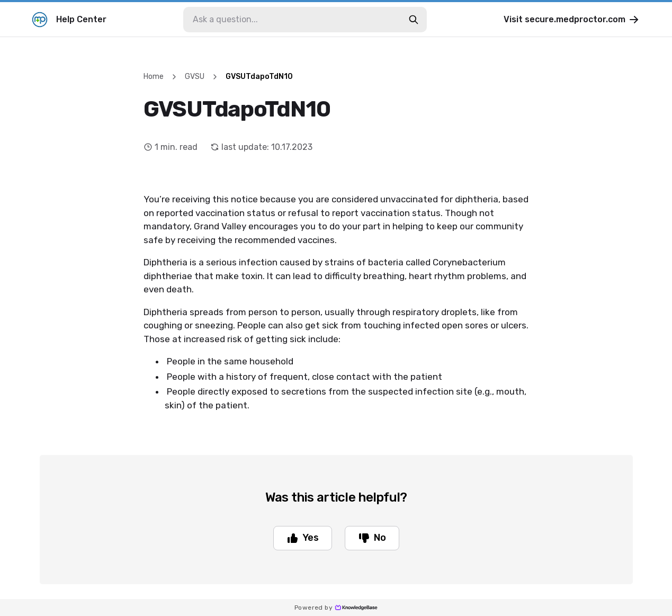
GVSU (195, 77)
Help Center (69, 20)
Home (154, 77)
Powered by (336, 608)
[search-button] (414, 20)
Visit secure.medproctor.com (572, 20)
